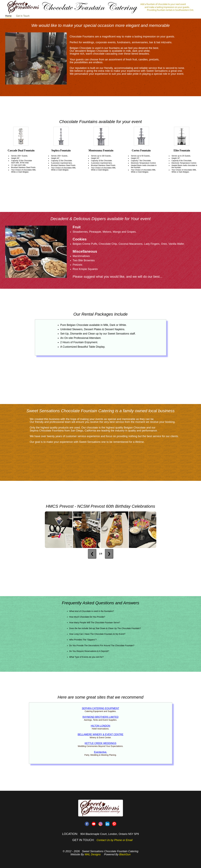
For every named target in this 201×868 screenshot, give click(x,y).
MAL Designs (93, 854)
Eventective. (100, 752)
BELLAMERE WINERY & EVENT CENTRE (100, 734)
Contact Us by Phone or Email (115, 840)
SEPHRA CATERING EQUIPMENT (100, 708)
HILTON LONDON (100, 726)
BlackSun (125, 854)
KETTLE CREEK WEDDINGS (100, 743)
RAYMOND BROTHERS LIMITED (101, 717)
